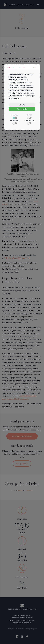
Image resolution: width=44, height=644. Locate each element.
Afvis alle (22, 105)
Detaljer (22, 67)
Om (34, 67)
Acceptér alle (22, 109)
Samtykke (10, 67)
